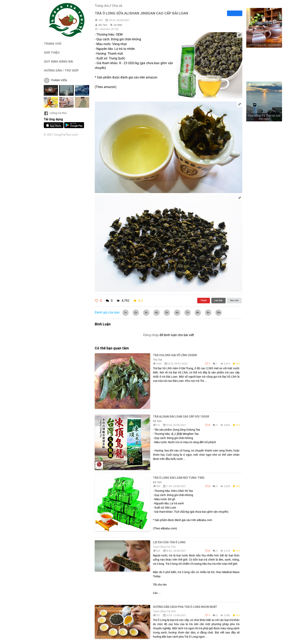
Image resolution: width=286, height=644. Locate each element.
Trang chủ (102, 6)
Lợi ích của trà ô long (169, 542)
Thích (203, 300)
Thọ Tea (157, 360)
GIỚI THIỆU (52, 53)
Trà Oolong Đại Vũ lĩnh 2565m (175, 355)
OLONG (118, 25)
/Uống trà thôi (55, 113)
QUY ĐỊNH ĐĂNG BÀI (58, 61)
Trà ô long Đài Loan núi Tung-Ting (179, 478)
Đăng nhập (151, 335)
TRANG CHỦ (53, 44)
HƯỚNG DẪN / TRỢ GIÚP (61, 70)
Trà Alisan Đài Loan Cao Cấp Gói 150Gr (181, 417)
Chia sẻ (117, 6)
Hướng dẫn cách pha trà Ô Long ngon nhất (185, 607)
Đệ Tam (103, 25)
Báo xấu (234, 300)
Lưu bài (218, 300)
